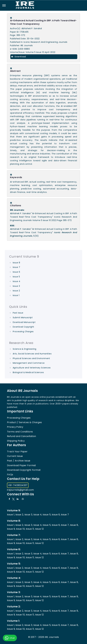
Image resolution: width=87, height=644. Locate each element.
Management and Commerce (29, 363)
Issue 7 (16, 267)
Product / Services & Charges (24, 422)
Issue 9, (11, 529)
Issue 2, (20, 515)
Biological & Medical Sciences (28, 372)
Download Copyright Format (24, 470)
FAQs (10, 475)
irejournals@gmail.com (20, 490)
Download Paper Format (22, 465)
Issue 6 (16, 272)
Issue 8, (74, 525)
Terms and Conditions (20, 432)
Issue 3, (29, 515)
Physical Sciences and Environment (31, 358)
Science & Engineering (25, 349)
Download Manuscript (24, 322)
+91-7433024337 (18, 485)
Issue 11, (30, 529)
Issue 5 (16, 277)
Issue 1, (11, 515)
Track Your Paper (17, 452)
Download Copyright (23, 327)
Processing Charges (23, 332)
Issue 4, (38, 515)
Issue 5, (47, 515)
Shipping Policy (16, 441)
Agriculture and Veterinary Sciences (32, 368)
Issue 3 (16, 286)
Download (19, 57)
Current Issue (15, 456)
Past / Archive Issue (19, 461)
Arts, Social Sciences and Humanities (32, 354)
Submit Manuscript (23, 317)
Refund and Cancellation (22, 436)
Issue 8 (16, 263)
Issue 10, (21, 529)
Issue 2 (16, 291)
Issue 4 (16, 281)
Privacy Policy (15, 427)
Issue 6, (56, 515)
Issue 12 (39, 529)
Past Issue (18, 313)
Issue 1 (16, 295)
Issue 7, (65, 525)
